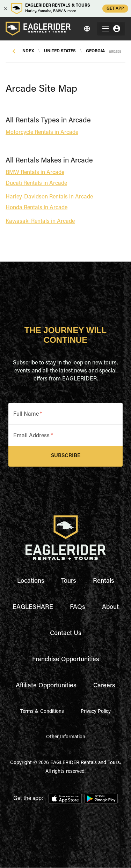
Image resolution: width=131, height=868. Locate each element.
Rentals (104, 581)
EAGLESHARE (33, 607)
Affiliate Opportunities (46, 686)
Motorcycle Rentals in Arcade (42, 133)
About (110, 607)
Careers (104, 686)
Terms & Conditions (42, 712)
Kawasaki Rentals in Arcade (40, 221)
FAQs (78, 607)
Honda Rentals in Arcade (37, 208)
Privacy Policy (96, 712)
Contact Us (66, 634)
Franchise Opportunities (66, 660)
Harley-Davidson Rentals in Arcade (49, 197)
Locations (31, 581)
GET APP (115, 9)
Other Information (66, 737)
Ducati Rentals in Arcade (36, 183)
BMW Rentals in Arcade (35, 173)
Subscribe (65, 456)
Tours (69, 581)
